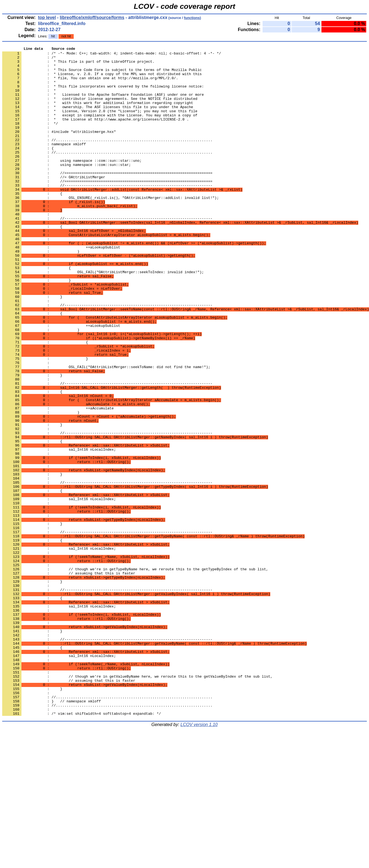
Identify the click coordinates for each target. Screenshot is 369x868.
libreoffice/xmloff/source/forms (92, 17)
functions (192, 18)
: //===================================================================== (107, 208)
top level (47, 17)
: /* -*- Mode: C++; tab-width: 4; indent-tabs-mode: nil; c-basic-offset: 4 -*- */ (112, 55)
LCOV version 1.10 (199, 858)
